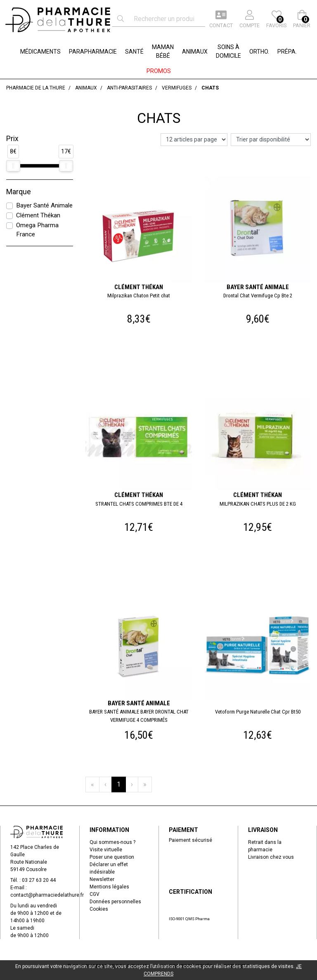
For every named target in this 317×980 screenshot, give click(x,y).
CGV (95, 894)
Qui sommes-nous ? (112, 842)
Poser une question (112, 857)
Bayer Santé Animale (44, 205)
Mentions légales (109, 887)
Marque (19, 192)
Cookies (99, 909)
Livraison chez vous (271, 857)
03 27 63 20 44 (39, 880)
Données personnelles (115, 902)
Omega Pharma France (37, 230)
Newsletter (102, 879)
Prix (12, 139)
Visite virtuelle (106, 850)
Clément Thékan (38, 215)
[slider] (13, 166)
